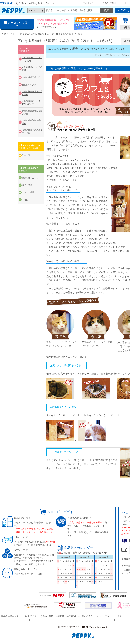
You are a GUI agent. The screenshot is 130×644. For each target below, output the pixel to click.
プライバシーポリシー (115, 616)
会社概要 (60, 616)
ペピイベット (8, 34)
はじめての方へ (46, 27)
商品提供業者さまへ (11, 616)
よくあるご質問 (108, 3)
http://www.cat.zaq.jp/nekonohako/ (71, 160)
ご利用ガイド (89, 3)
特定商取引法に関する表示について (84, 616)
